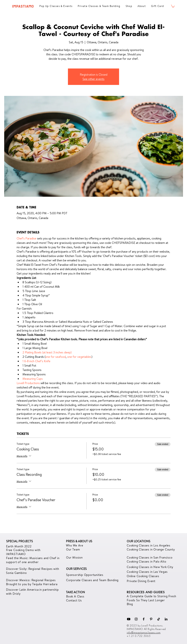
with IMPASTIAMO (23, 552)
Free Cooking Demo (20, 550)
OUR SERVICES (76, 569)
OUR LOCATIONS (139, 541)
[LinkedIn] (166, 619)
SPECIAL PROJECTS (20, 541)
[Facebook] (144, 619)
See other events (93, 79)
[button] (173, 6)
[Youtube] (129, 619)
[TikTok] (159, 619)
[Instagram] (136, 619)
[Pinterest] (151, 619)
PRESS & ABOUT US (79, 541)
